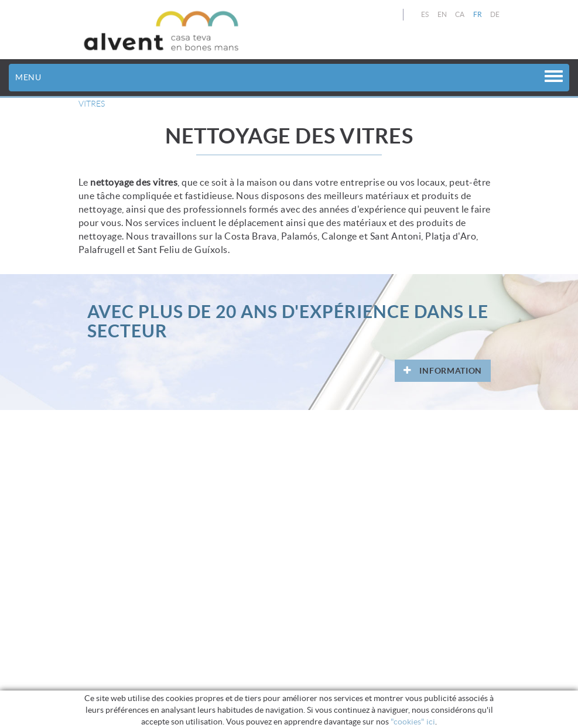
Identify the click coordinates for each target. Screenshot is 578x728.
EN (442, 14)
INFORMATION (443, 370)
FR (478, 14)
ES (425, 14)
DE (495, 14)
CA (460, 14)
